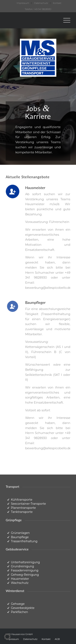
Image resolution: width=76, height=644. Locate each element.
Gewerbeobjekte (23, 608)
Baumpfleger (35, 302)
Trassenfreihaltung (24, 541)
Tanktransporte (22, 512)
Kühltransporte (22, 500)
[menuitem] (23, 3)
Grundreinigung (22, 566)
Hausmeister (35, 188)
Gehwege (18, 604)
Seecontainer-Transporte (28, 504)
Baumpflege (20, 537)
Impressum (23, 3)
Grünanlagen (20, 533)
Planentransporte (23, 508)
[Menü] (65, 20)
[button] (7, 637)
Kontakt (57, 3)
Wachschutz (20, 583)
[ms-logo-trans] (32, 20)
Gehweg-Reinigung (25, 575)
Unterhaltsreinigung (25, 562)
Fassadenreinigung (25, 570)
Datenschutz (41, 3)
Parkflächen (19, 612)
